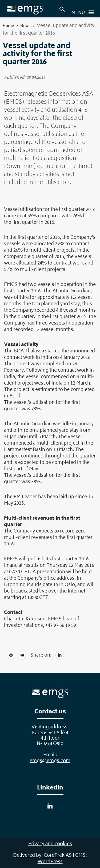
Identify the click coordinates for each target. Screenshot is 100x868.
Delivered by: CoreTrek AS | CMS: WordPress (50, 859)
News (25, 26)
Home (8, 26)
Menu (84, 12)
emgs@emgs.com (50, 761)
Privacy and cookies (50, 844)
